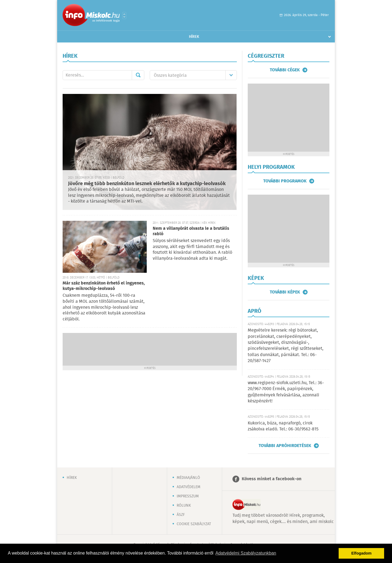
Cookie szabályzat (194, 524)
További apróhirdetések (285, 446)
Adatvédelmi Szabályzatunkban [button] (246, 553)
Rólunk (184, 506)
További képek (285, 292)
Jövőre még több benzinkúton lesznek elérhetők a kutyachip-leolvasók (147, 184)
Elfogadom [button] (362, 553)
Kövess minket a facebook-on (272, 479)
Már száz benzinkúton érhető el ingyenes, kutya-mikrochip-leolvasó (104, 286)
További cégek (285, 70)
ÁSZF (181, 515)
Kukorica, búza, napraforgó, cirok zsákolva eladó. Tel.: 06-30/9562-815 (283, 426)
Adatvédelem (189, 487)
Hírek (194, 37)
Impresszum (188, 496)
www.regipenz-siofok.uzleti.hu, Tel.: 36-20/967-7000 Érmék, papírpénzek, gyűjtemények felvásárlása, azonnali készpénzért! (286, 392)
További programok (285, 181)
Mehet (138, 75)
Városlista (124, 16)
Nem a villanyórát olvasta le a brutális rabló (191, 231)
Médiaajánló (188, 478)
